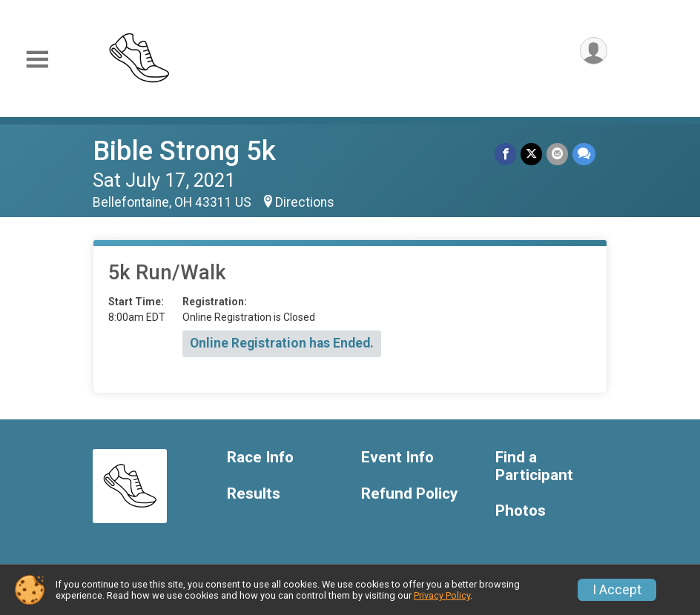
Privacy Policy (442, 595)
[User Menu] (594, 51)
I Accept (617, 590)
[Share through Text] (584, 154)
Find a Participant (534, 466)
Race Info (260, 458)
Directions (305, 202)
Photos (521, 511)
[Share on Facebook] (505, 154)
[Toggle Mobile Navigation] (37, 60)
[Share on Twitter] (531, 154)
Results (254, 494)
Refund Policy (409, 494)
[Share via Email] (557, 154)
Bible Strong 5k (184, 151)
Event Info (397, 458)
